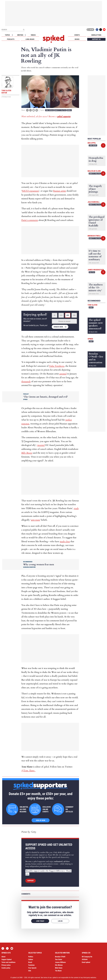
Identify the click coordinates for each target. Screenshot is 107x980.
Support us (96, 39)
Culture (31, 959)
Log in (90, 30)
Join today (40, 921)
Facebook (97, 30)
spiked (90, 339)
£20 (68, 315)
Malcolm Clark (94, 171)
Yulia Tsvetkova (57, 366)
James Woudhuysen (96, 270)
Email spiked (86, 962)
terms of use (48, 978)
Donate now (58, 327)
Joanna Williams (60, 962)
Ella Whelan (59, 965)
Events (77, 35)
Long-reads (30, 39)
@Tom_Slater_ (28, 771)
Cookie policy (6, 968)
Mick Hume (59, 968)
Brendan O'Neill (94, 236)
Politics (92, 272)
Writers (20, 35)
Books (77, 39)
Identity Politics (60, 110)
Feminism (31, 965)
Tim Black (58, 971)
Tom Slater (92, 305)
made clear (65, 541)
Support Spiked (6, 959)
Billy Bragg (27, 453)
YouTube (104, 30)
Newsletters (96, 35)
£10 (61, 315)
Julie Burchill (94, 202)
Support (31, 881)
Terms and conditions (8, 962)
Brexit (30, 962)
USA (30, 971)
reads (76, 508)
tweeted (41, 445)
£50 (74, 315)
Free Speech (50, 110)
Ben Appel (92, 143)
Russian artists (60, 191)
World (69, 110)
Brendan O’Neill (60, 957)
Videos (33, 35)
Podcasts (11, 39)
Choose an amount (64, 321)
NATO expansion (30, 191)
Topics (7, 35)
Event (91, 307)
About (3, 957)
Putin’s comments (30, 220)
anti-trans (35, 520)
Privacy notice (6, 965)
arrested (63, 374)
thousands (26, 381)
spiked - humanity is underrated (54, 39)
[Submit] (24, 30)
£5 (55, 315)
